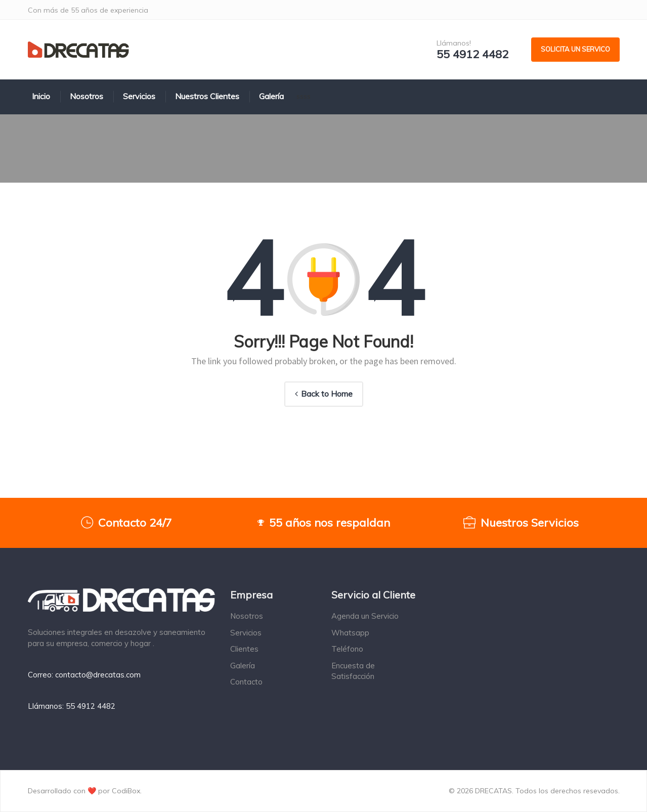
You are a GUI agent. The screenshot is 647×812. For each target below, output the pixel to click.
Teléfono (347, 649)
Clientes (244, 649)
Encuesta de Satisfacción (353, 671)
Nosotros (247, 616)
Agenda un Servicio (365, 616)
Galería (243, 666)
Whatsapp (350, 633)
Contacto (246, 682)
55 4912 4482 (472, 54)
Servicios (246, 633)
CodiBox (126, 791)
